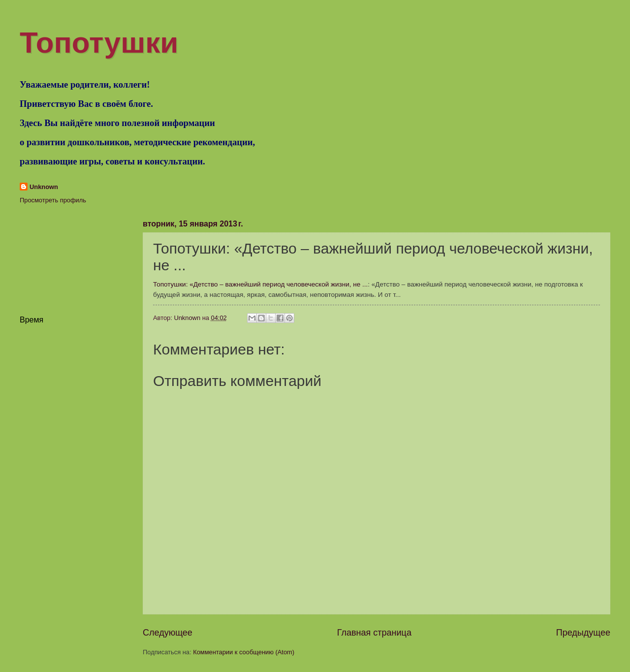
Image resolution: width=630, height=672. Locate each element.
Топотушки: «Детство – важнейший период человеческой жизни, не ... (260, 284)
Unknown (44, 187)
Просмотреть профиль (53, 200)
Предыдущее (583, 633)
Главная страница (374, 633)
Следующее (168, 633)
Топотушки (99, 43)
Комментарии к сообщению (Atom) (244, 652)
